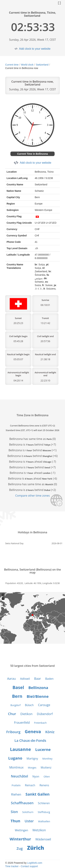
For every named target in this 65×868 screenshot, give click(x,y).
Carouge (44, 705)
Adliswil (25, 679)
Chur (12, 714)
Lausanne (21, 749)
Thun (15, 821)
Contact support (29, 866)
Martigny (32, 759)
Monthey (47, 759)
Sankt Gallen (38, 794)
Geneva (33, 731)
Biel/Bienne (38, 696)
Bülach (29, 705)
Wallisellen (44, 821)
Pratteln (16, 785)
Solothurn (28, 812)
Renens (44, 785)
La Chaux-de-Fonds (30, 740)
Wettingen (22, 830)
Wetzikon (39, 830)
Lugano (15, 758)
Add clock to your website (35, 49)
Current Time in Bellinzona (32, 154)
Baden (49, 679)
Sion (14, 812)
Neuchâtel (19, 776)
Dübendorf (45, 714)
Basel (18, 687)
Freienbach (40, 723)
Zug (20, 848)
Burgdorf (15, 705)
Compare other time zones (32, 496)
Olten (47, 777)
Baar (38, 679)
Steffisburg (44, 812)
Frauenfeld (22, 722)
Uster (29, 821)
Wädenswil (43, 839)
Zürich (36, 848)
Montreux (16, 767)
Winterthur (20, 839)
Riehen (16, 794)
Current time (12, 65)
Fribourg (13, 732)
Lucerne (43, 749)
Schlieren (44, 803)
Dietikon (27, 714)
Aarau (11, 679)
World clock (27, 65)
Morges (32, 768)
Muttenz (46, 767)
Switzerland (42, 65)
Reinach (30, 785)
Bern (17, 696)
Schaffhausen (22, 803)
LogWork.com (35, 863)
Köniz (50, 732)
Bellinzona (38, 687)
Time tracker (12, 866)
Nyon (36, 776)
